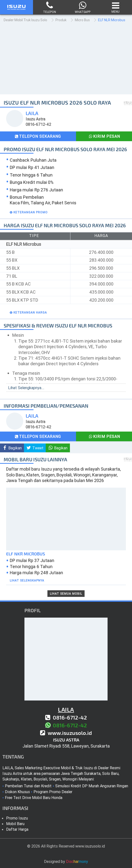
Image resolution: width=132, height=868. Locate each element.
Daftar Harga (17, 829)
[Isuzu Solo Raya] (16, 10)
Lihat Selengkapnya (27, 580)
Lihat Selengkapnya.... (26, 388)
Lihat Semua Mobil (66, 594)
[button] (28, 212)
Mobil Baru (15, 824)
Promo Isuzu (17, 818)
